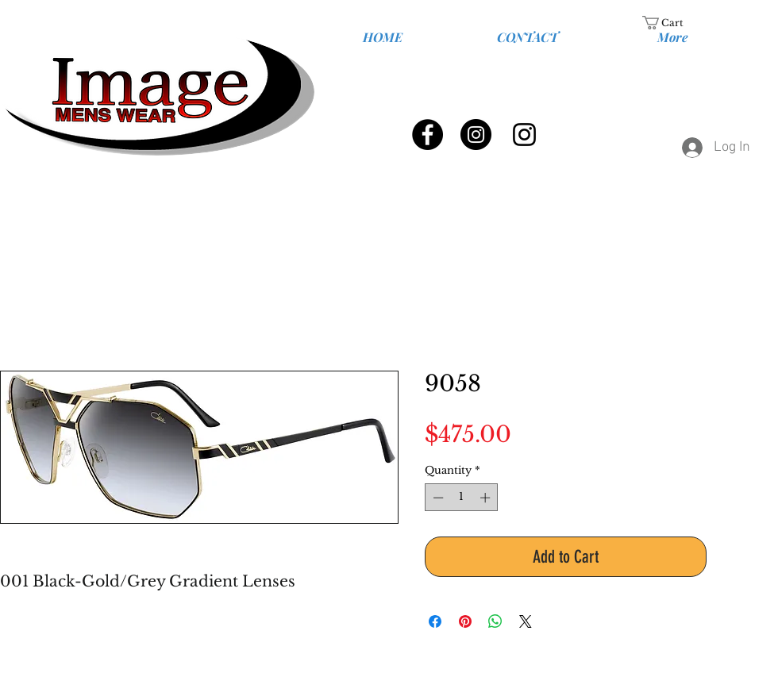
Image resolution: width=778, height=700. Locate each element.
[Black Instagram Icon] (524, 135)
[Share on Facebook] (435, 621)
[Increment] (487, 498)
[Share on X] (526, 621)
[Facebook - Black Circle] (428, 135)
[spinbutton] (462, 498)
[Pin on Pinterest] (465, 621)
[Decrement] (437, 498)
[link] (672, 23)
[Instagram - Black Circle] (476, 135)
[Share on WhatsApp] (495, 621)
